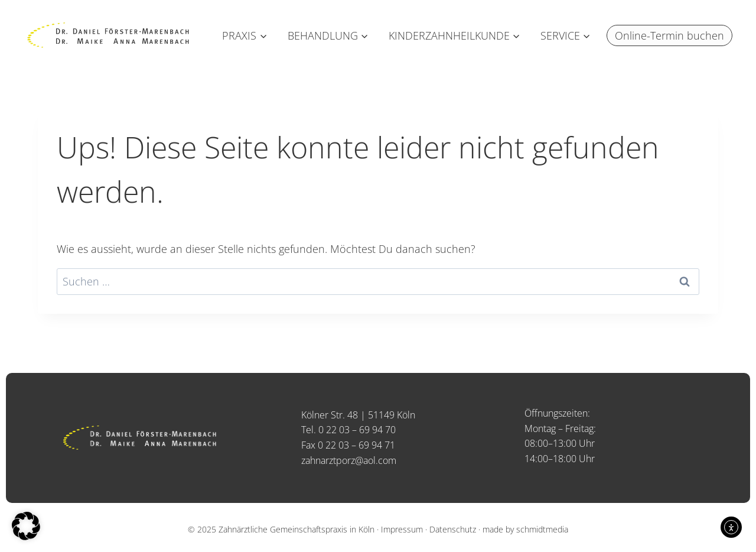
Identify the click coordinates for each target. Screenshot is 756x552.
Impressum (402, 529)
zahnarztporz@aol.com (349, 460)
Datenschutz (453, 529)
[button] (26, 526)
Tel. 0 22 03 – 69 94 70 (348, 430)
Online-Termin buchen (669, 35)
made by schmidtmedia (525, 529)
